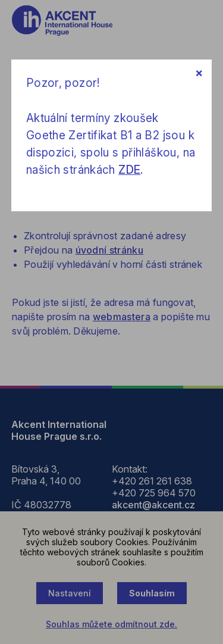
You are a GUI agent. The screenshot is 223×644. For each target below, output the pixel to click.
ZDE (129, 170)
